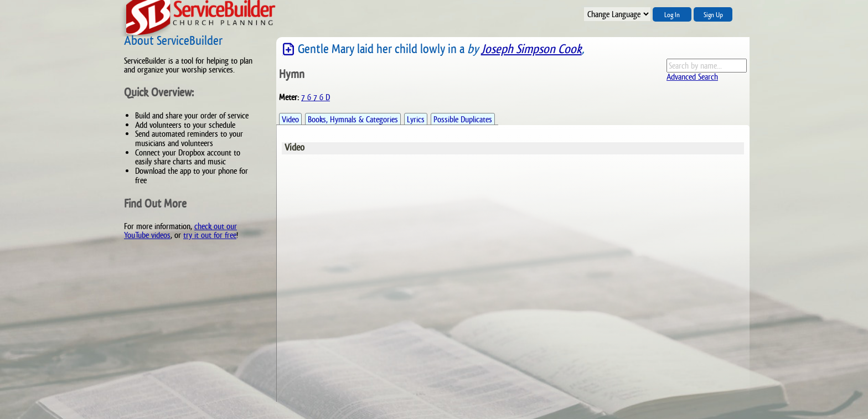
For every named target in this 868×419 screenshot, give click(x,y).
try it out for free (210, 235)
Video (290, 119)
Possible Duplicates (463, 119)
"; (617, 14)
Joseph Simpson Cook (531, 49)
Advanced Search (692, 77)
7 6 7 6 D (316, 97)
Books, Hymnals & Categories (353, 119)
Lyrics (416, 119)
